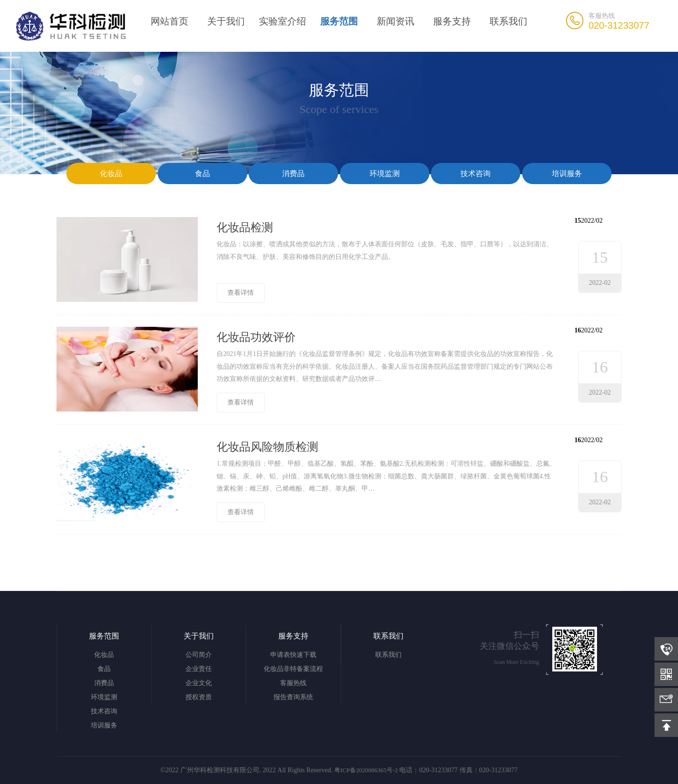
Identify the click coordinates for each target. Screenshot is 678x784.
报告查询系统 (293, 697)
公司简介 (199, 655)
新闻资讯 (395, 21)
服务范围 (339, 21)
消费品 (293, 174)
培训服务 (567, 174)
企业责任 (199, 669)
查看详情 (241, 293)
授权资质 (199, 697)
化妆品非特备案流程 (293, 669)
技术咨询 (476, 174)
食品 (202, 174)
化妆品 (111, 174)
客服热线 (293, 683)
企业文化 (199, 683)
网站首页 (169, 21)
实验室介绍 (282, 21)
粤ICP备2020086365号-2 (366, 770)
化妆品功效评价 (256, 337)
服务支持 (452, 21)
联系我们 (508, 21)
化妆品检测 (245, 227)
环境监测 (385, 174)
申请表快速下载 (293, 655)
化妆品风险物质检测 (267, 447)
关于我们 (226, 21)
